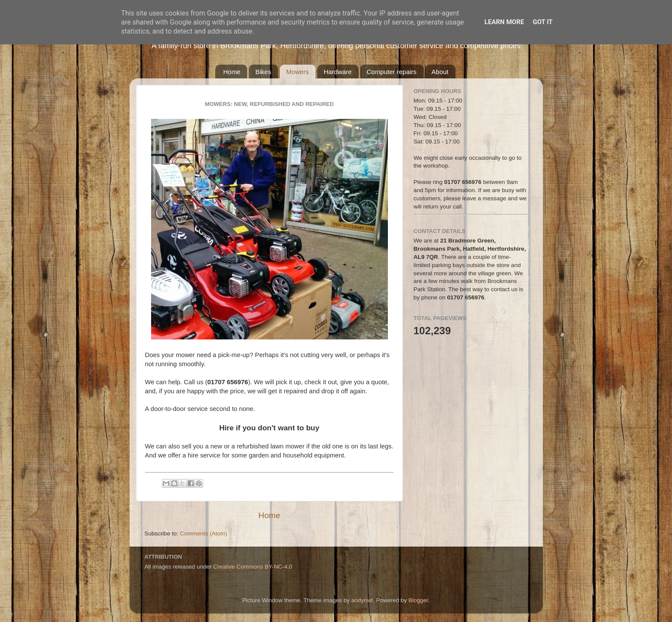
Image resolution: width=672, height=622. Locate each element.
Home (232, 72)
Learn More (504, 22)
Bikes (263, 72)
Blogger (418, 600)
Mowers (298, 72)
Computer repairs (392, 72)
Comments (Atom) (204, 533)
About (440, 72)
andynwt (362, 600)
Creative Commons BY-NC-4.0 (252, 567)
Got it (542, 22)
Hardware (338, 72)
